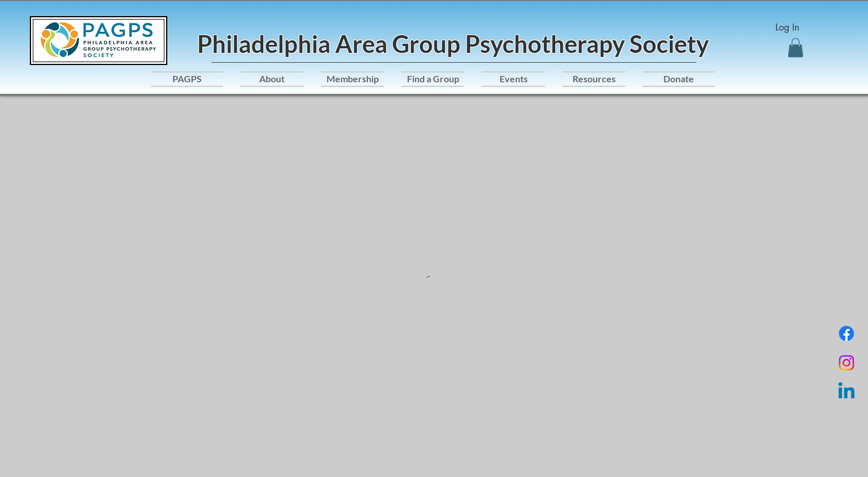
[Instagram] (846, 363)
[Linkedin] (846, 392)
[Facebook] (846, 333)
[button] (796, 47)
